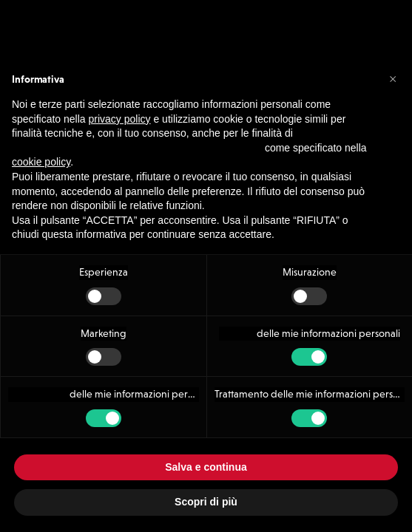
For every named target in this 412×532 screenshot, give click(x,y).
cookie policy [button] (41, 162)
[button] (393, 78)
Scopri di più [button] (206, 502)
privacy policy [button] (120, 119)
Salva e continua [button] (206, 467)
